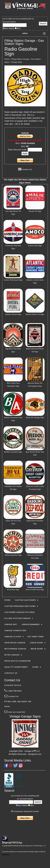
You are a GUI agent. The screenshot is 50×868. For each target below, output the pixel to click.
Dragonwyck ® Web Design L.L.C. (35, 846)
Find (17, 19)
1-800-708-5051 (13, 691)
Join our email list (15, 712)
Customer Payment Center (25, 811)
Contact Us (25, 169)
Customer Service (13, 685)
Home (7, 706)
